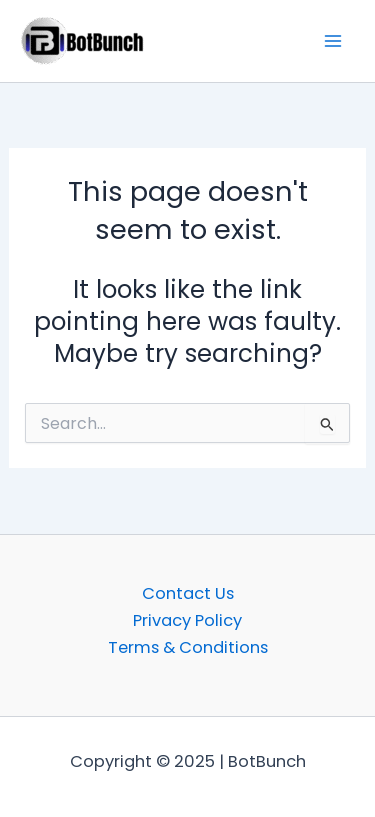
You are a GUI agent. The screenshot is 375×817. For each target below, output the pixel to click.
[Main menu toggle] (332, 41)
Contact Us (188, 593)
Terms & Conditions (188, 647)
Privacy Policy (187, 620)
